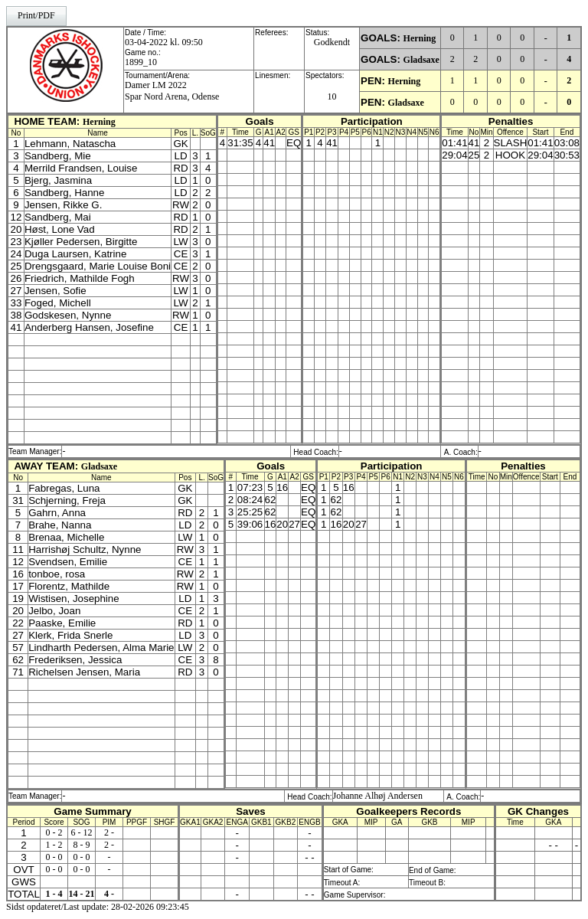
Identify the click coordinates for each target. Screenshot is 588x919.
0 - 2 (54, 832)
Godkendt (332, 42)
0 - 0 (54, 857)
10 (332, 96)
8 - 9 (82, 845)
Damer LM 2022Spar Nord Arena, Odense (172, 91)
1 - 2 (54, 845)
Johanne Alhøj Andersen (378, 796)
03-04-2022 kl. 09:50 (164, 42)
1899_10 (141, 62)
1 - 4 (54, 894)
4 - (109, 894)
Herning (420, 38)
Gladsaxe (421, 60)
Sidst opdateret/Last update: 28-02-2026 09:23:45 (98, 907)
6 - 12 (82, 832)
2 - (109, 832)
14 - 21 (82, 894)
